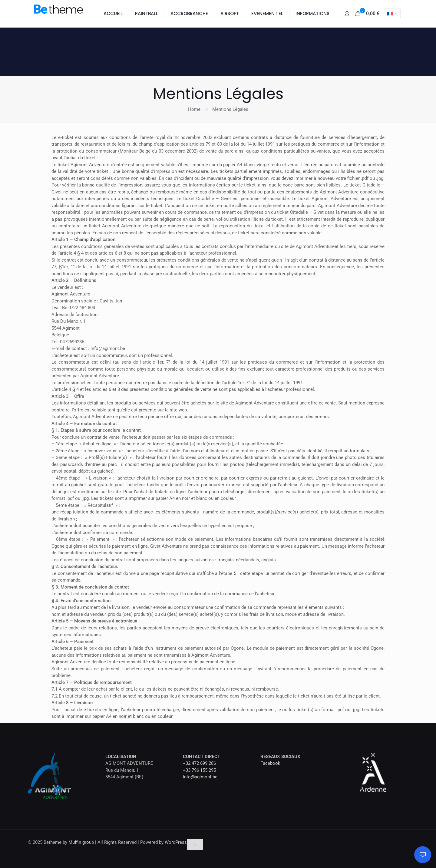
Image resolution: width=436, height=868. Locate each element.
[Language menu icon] (392, 14)
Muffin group (81, 842)
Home (194, 109)
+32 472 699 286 (199, 763)
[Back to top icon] (195, 845)
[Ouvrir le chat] (423, 855)
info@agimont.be (200, 777)
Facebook (270, 763)
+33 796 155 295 (199, 770)
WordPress (176, 842)
